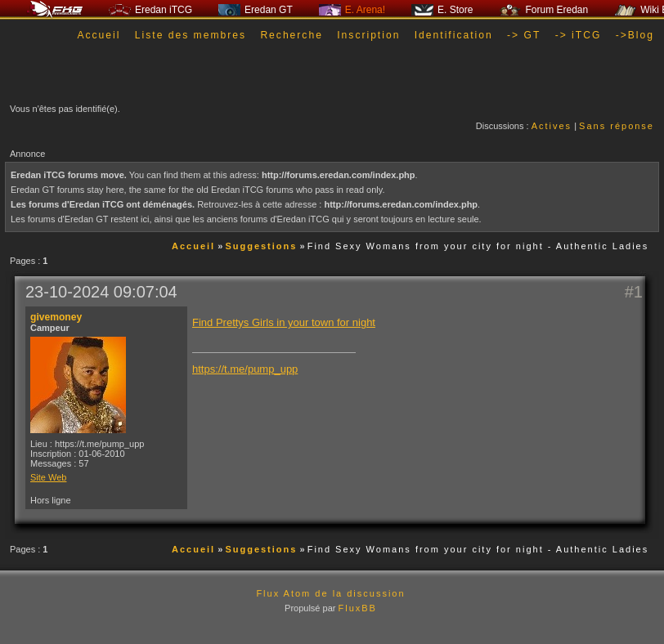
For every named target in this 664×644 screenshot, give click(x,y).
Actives (552, 126)
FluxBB (357, 608)
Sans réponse (617, 126)
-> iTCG (579, 35)
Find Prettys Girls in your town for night (284, 322)
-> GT (524, 35)
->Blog (635, 35)
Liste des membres (191, 35)
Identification (454, 35)
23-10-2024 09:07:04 (101, 292)
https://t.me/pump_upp (245, 369)
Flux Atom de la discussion (330, 593)
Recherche (292, 35)
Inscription (368, 35)
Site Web (48, 477)
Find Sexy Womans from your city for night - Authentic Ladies (478, 246)
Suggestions (261, 246)
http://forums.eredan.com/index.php (339, 175)
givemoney (56, 317)
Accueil (99, 35)
